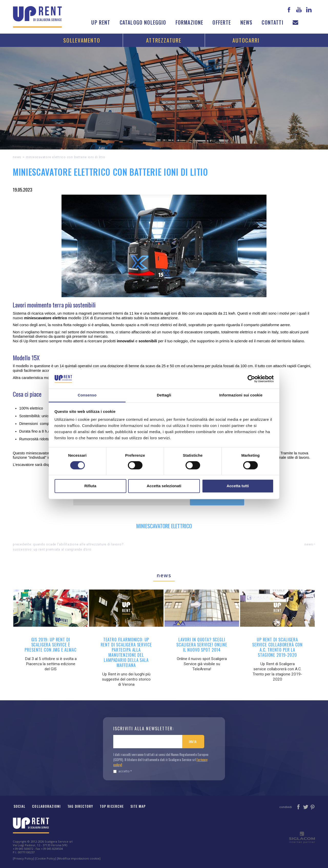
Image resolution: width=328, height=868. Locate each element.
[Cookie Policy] (45, 858)
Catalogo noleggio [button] (143, 22)
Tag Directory (80, 806)
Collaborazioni (46, 806)
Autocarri (246, 40)
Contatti (272, 22)
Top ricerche (112, 806)
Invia (193, 741)
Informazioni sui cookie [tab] (241, 395)
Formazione (189, 22)
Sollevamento (82, 40)
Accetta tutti (238, 486)
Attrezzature (164, 40)
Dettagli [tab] (164, 395)
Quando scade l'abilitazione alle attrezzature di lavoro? (78, 544)
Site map (138, 806)
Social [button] (19, 806)
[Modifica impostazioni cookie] (79, 858)
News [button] (247, 22)
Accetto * (122, 771)
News (17, 157)
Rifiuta (90, 486)
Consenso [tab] (87, 395)
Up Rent (101, 22)
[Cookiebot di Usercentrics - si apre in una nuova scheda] (251, 379)
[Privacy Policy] (23, 858)
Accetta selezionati (164, 486)
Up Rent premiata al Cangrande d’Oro (62, 549)
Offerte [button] (222, 22)
